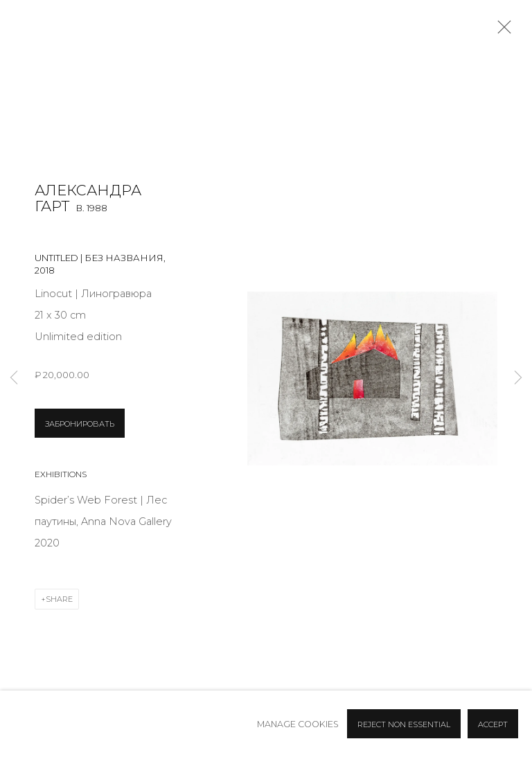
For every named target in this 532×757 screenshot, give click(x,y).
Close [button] (501, 31)
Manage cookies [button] (298, 724)
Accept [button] (493, 724)
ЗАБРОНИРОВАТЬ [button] (80, 424)
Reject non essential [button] (404, 724)
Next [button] (518, 378)
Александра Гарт (88, 198)
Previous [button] (14, 378)
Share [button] (59, 599)
